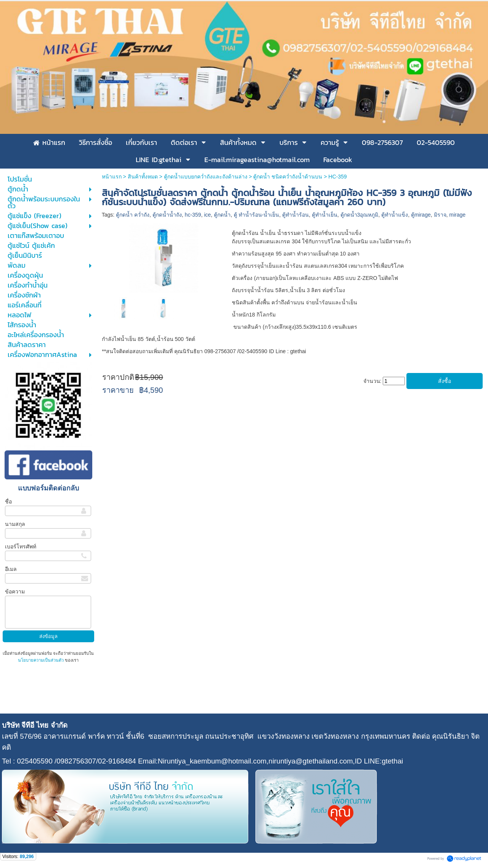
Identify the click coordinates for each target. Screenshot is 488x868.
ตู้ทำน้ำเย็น (325, 215)
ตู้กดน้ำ (222, 215)
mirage (457, 215)
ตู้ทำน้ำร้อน (295, 215)
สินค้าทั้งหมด (143, 177)
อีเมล (11, 569)
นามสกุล (15, 524)
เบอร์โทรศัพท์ (21, 547)
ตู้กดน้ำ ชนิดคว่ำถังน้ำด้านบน (288, 177)
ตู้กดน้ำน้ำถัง (167, 215)
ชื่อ (8, 502)
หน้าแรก (112, 177)
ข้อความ (15, 592)
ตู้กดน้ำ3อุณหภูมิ (360, 215)
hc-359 (193, 215)
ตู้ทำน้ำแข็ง (395, 215)
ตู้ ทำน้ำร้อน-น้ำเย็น (257, 215)
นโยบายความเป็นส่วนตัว (41, 660)
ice (207, 215)
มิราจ (440, 215)
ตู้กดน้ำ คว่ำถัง (133, 215)
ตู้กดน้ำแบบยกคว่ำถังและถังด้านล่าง (206, 177)
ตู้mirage (421, 215)
